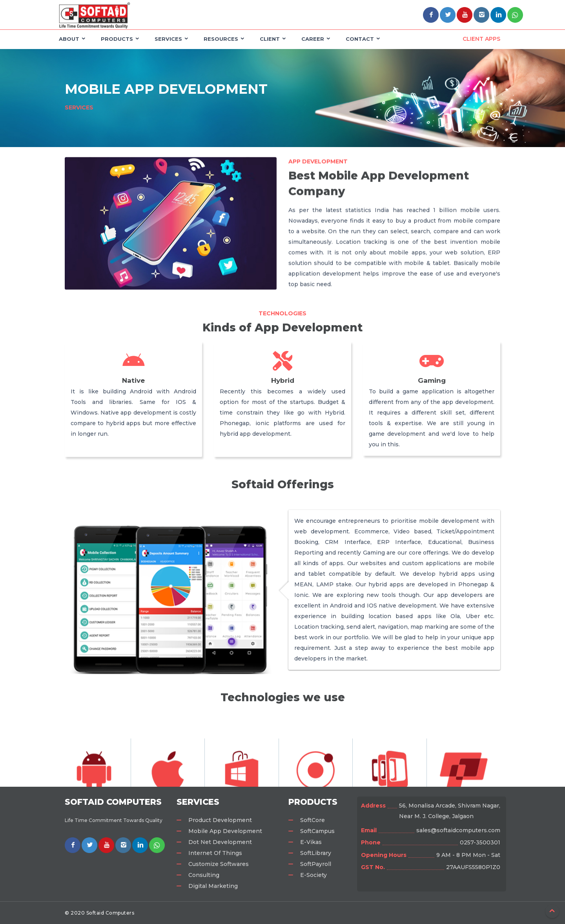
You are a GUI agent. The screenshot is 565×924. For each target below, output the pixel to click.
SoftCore (313, 820)
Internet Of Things (215, 853)
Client (270, 39)
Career (313, 39)
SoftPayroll (316, 864)
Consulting (204, 875)
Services (168, 39)
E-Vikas (311, 842)
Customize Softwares (219, 864)
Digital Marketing (213, 886)
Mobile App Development (225, 831)
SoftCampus (317, 831)
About (69, 39)
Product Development (220, 820)
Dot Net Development (220, 842)
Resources (221, 39)
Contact (360, 39)
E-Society (313, 875)
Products (117, 39)
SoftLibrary (316, 853)
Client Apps (481, 39)
